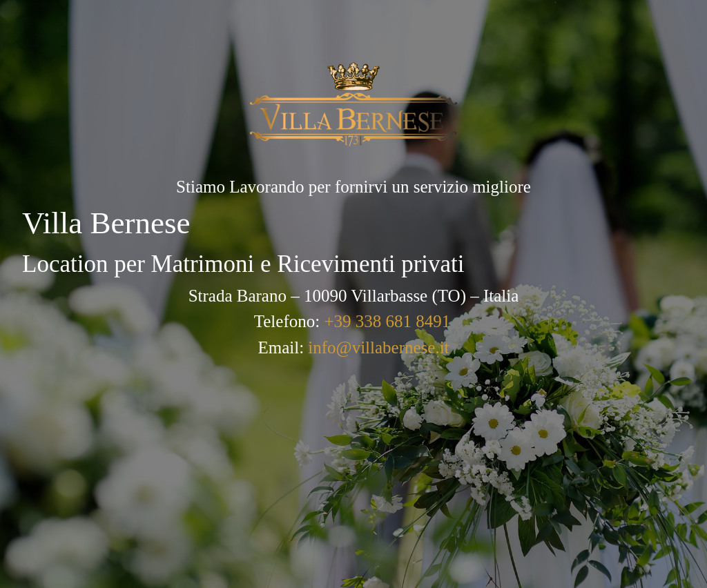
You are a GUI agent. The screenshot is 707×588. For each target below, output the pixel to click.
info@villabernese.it (378, 347)
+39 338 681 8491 (387, 321)
